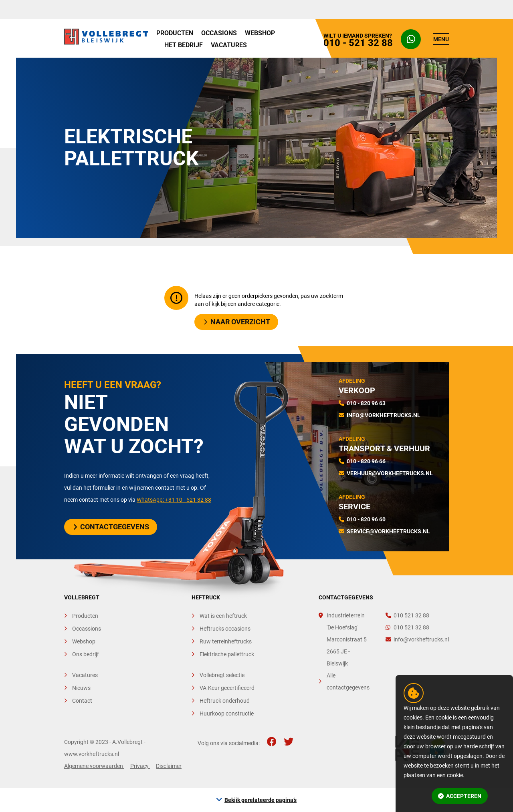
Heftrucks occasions (225, 629)
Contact (82, 701)
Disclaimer (169, 766)
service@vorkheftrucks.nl (388, 531)
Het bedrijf (184, 45)
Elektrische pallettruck (227, 654)
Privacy (140, 766)
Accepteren (460, 796)
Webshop (260, 33)
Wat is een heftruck (223, 616)
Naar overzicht (237, 322)
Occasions (219, 33)
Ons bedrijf (86, 654)
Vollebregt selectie (222, 675)
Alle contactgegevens (348, 681)
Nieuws (81, 688)
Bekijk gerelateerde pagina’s (261, 800)
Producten (175, 33)
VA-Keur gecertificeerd (227, 688)
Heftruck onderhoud (225, 701)
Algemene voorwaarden (94, 766)
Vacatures (229, 45)
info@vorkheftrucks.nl (384, 415)
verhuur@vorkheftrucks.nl (390, 473)
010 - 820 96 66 (366, 461)
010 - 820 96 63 (366, 403)
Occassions (87, 629)
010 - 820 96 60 (366, 519)
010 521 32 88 (407, 615)
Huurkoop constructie (227, 714)
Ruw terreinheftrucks (226, 641)
